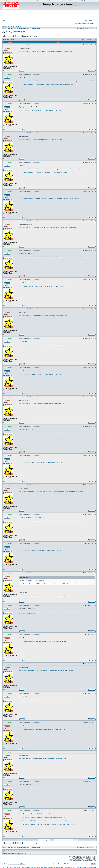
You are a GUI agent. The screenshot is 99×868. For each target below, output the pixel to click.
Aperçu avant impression (9, 39)
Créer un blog (47, 867)
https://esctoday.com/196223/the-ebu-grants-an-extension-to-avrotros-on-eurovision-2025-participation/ (47, 228)
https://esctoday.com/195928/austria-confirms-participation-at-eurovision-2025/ (41, 140)
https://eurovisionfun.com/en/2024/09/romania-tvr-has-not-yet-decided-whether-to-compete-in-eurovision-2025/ (50, 198)
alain (30, 33)
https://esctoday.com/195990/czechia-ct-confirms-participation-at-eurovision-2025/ (42, 110)
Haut (4, 71)
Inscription (13, 21)
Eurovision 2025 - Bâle (35, 28)
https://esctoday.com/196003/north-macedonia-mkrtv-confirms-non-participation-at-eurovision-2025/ (46, 824)
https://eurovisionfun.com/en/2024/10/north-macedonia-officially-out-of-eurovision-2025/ (43, 641)
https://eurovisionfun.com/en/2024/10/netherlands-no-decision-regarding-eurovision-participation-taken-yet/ (48, 596)
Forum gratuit (40, 867)
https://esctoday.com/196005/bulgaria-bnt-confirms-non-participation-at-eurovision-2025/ (43, 821)
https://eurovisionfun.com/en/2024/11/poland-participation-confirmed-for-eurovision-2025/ (44, 729)
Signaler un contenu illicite (31, 867)
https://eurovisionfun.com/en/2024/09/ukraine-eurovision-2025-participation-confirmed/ (43, 173)
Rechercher (93, 21)
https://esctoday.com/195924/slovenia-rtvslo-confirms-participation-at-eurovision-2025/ (43, 316)
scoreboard (17, 33)
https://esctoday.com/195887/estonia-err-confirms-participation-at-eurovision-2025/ (42, 345)
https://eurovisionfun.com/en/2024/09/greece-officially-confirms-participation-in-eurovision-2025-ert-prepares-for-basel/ (52, 169)
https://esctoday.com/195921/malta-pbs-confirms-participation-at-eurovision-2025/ (41, 550)
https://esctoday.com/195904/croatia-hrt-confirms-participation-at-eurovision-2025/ (42, 374)
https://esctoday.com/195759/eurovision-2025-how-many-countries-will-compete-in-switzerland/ (45, 52)
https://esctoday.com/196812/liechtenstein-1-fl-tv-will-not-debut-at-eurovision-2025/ (42, 788)
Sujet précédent (86, 39)
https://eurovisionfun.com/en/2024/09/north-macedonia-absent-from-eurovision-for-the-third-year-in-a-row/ (48, 433)
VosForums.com (14, 867)
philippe (12, 33)
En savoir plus (87, 1)
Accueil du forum (7, 28)
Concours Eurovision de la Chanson (20, 28)
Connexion (6, 21)
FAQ (86, 21)
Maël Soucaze (93, 867)
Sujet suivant (93, 39)
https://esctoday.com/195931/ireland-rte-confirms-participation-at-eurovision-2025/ (42, 404)
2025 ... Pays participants (14, 31)
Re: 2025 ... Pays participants (34, 74)
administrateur (24, 33)
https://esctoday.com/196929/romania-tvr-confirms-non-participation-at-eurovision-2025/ (43, 817)
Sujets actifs (18, 26)
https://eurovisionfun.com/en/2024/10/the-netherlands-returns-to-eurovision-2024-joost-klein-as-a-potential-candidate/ (51, 521)
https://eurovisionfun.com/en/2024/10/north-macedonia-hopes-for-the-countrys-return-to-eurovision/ (46, 671)
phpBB (59, 867)
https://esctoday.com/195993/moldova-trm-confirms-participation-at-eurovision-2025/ (42, 759)
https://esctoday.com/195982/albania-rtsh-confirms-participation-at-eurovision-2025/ (42, 462)
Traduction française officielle (82, 867)
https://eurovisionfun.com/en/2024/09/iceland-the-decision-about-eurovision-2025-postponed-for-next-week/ (49, 85)
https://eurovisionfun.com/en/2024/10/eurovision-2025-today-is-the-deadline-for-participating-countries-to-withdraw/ (51, 492)
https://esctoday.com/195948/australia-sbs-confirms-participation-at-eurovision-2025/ (42, 700)
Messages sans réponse (8, 26)
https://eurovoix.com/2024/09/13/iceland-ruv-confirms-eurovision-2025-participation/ (42, 286)
